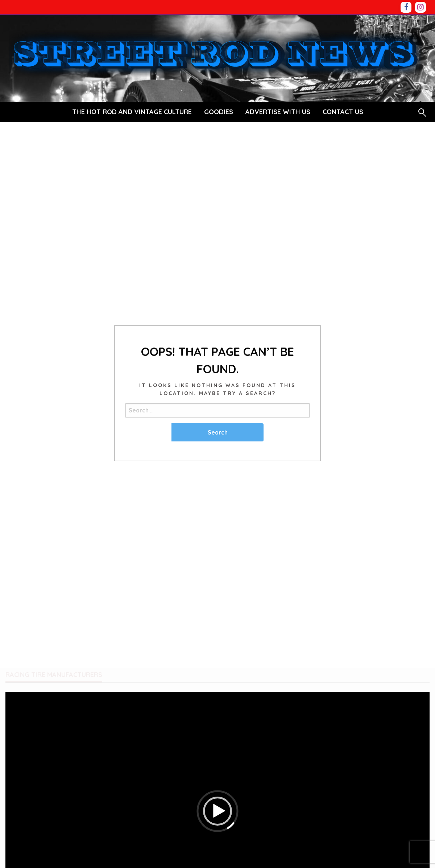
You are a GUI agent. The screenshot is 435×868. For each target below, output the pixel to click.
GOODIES (219, 112)
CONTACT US (343, 112)
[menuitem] (132, 112)
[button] (217, 811)
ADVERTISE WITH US (278, 112)
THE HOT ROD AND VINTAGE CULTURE (132, 112)
